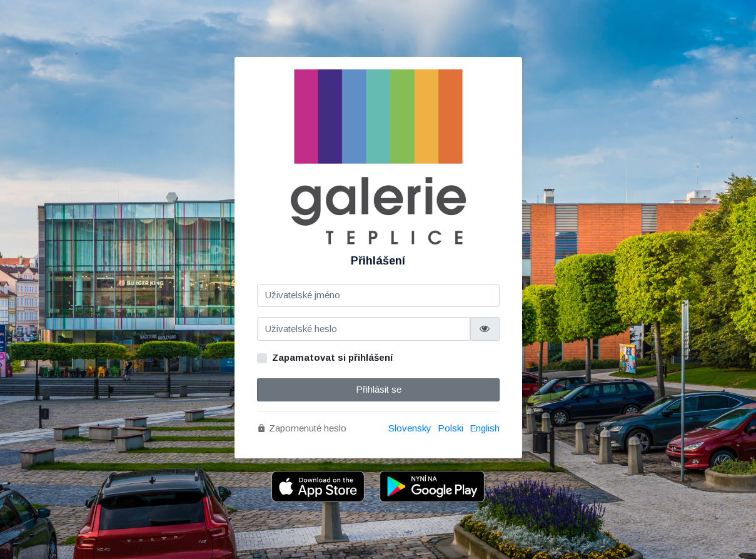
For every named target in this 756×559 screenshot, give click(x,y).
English (485, 428)
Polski (451, 428)
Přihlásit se (378, 389)
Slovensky (410, 428)
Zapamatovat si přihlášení (332, 357)
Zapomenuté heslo (302, 428)
